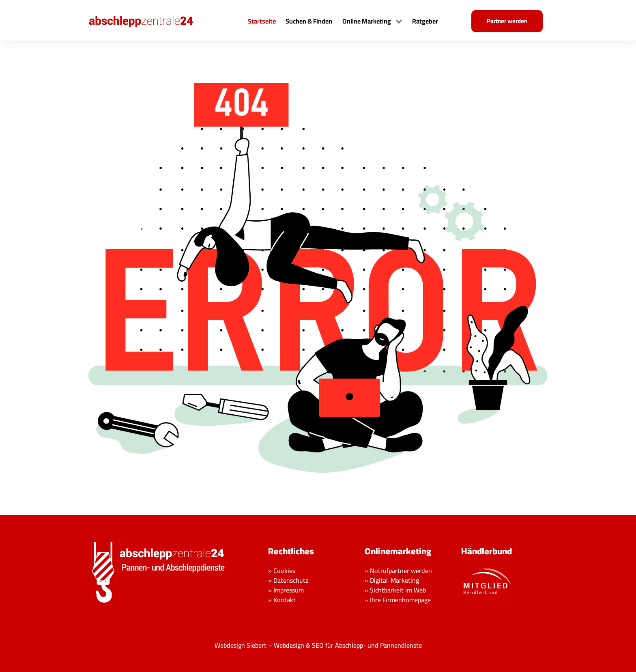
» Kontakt (282, 600)
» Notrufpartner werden (398, 571)
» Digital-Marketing (392, 580)
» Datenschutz (288, 580)
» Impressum (286, 590)
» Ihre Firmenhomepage (398, 600)
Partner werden (507, 21)
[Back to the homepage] (149, 20)
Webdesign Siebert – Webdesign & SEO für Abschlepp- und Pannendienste (318, 645)
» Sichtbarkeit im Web (395, 590)
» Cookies (282, 571)
